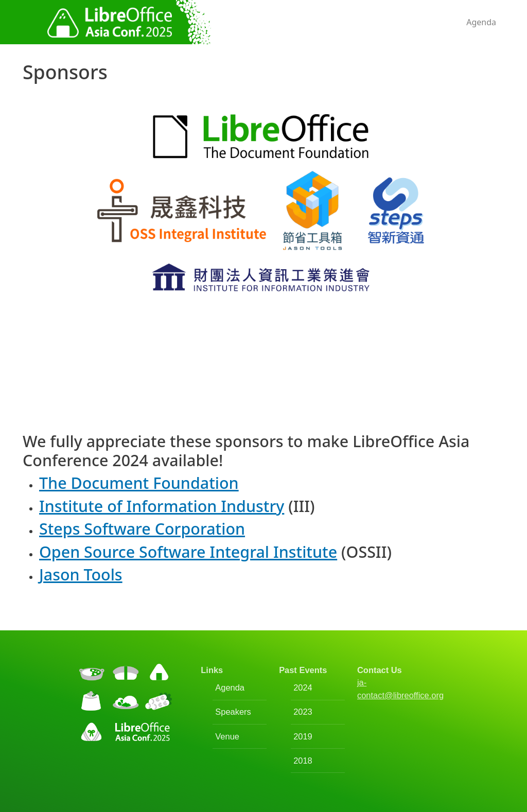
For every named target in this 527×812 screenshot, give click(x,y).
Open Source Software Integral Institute (188, 552)
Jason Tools (81, 574)
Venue (227, 736)
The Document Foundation (139, 483)
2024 (303, 687)
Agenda (481, 22)
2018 (303, 761)
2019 (303, 736)
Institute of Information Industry (162, 506)
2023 (303, 712)
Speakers (233, 712)
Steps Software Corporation (142, 528)
